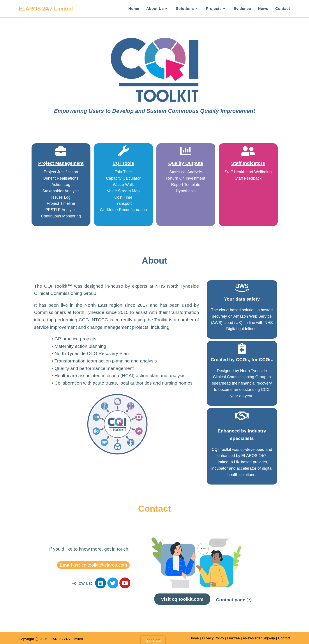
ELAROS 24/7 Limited (46, 9)
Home (194, 638)
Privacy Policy (213, 638)
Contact (284, 638)
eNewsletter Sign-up (259, 638)
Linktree (233, 638)
